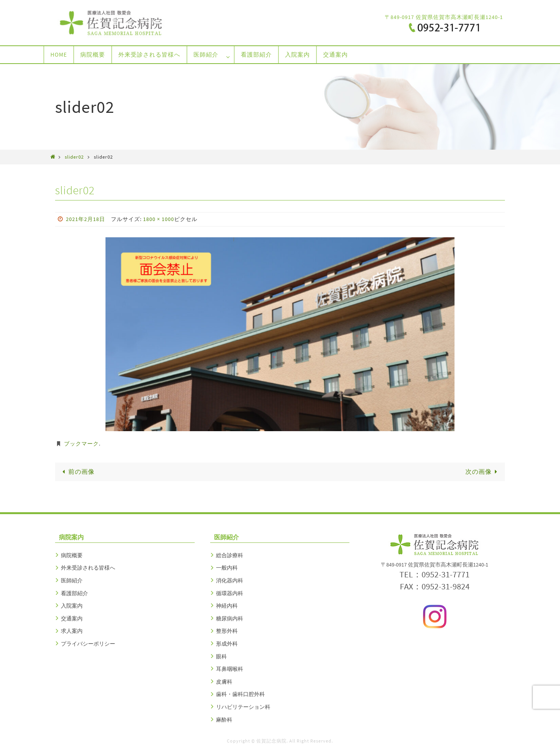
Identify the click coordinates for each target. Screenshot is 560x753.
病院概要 (72, 555)
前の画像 (77, 471)
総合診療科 (230, 555)
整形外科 (227, 631)
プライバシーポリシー (88, 644)
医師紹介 (72, 580)
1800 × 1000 (159, 219)
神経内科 (227, 606)
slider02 (74, 157)
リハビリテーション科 (243, 707)
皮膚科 (224, 682)
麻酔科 (224, 720)
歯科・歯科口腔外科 (240, 694)
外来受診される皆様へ (88, 568)
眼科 (221, 656)
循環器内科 (230, 593)
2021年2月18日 (86, 219)
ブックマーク (81, 444)
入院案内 (72, 606)
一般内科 (227, 568)
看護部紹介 (74, 593)
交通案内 (72, 618)
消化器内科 (230, 580)
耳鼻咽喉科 (230, 669)
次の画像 (483, 471)
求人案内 (72, 631)
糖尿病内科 (230, 618)
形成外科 (227, 644)
